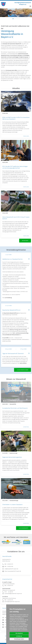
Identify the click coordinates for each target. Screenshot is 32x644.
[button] (30, 6)
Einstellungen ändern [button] (19, 639)
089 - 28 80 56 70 (8, 586)
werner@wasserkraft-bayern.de (11, 602)
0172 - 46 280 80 (8, 592)
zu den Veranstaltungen (23, 370)
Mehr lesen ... (27, 136)
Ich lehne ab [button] (19, 636)
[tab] (13, 19)
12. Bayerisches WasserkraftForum (10, 313)
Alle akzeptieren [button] (19, 633)
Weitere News (25, 241)
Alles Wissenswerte (24, 528)
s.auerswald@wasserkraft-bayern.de (12, 594)
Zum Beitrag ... (26, 427)
